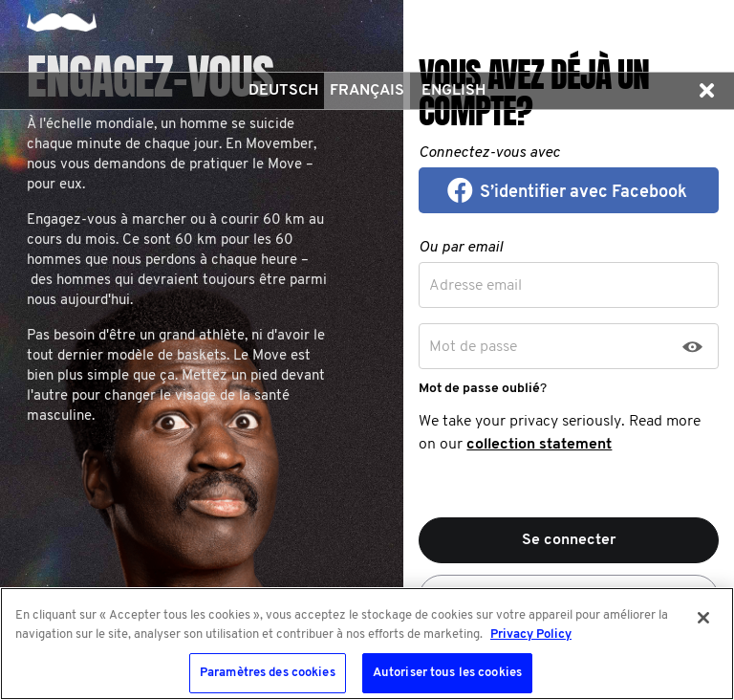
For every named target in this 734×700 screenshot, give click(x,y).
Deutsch (283, 91)
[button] (706, 91)
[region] (367, 644)
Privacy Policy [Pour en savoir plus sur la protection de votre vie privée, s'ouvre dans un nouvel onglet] (531, 634)
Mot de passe (473, 347)
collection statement (539, 445)
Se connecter (569, 540)
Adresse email (475, 286)
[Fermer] (703, 618)
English (453, 91)
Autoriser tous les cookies (447, 673)
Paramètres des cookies (268, 673)
